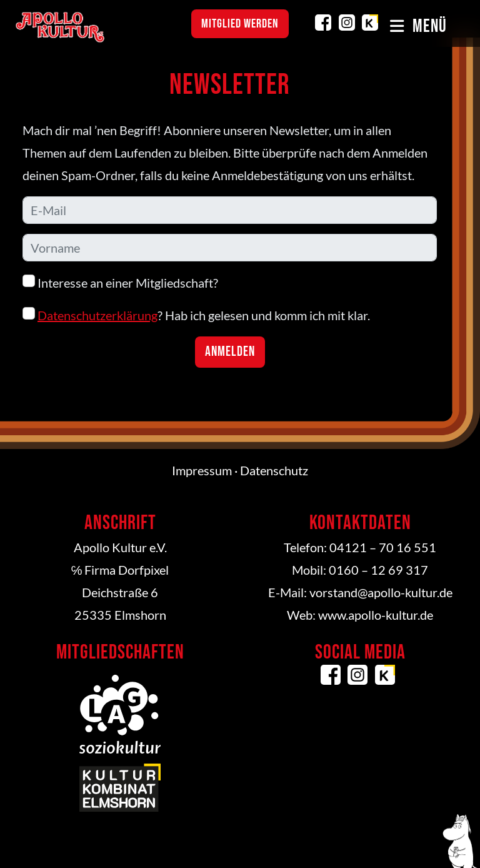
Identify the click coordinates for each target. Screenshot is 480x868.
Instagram (347, 23)
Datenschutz (274, 470)
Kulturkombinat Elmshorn (370, 23)
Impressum (202, 470)
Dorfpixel (143, 570)
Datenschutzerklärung (97, 315)
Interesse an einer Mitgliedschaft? (120, 282)
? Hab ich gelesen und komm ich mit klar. (196, 315)
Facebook (323, 23)
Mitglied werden (240, 24)
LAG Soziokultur (120, 714)
